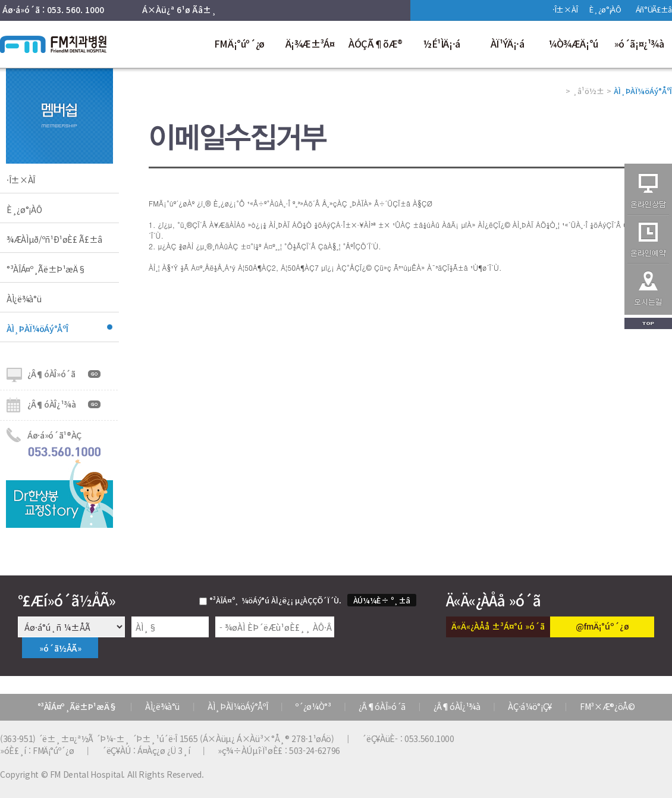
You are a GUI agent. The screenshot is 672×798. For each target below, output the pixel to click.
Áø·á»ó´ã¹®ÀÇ (54, 435)
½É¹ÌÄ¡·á (442, 43)
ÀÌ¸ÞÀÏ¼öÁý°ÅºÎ (37, 328)
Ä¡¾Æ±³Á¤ (310, 43)
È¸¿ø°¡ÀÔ (605, 9)
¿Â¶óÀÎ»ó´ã (51, 374)
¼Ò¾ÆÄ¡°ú (573, 43)
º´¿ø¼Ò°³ (313, 706)
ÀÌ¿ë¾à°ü (24, 299)
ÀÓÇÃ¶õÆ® (376, 43)
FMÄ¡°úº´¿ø (239, 43)
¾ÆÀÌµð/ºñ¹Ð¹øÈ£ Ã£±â (54, 239)
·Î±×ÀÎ (565, 9)
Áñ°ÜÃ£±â (654, 9)
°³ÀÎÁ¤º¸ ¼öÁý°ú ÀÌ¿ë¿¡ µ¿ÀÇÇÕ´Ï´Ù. (275, 600)
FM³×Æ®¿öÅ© (607, 706)
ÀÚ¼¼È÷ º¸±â (382, 600)
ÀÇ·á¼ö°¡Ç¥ (530, 706)
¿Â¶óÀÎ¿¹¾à (52, 404)
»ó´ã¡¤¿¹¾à (639, 43)
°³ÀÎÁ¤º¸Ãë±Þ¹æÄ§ (46, 269)
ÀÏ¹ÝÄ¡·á (508, 43)
